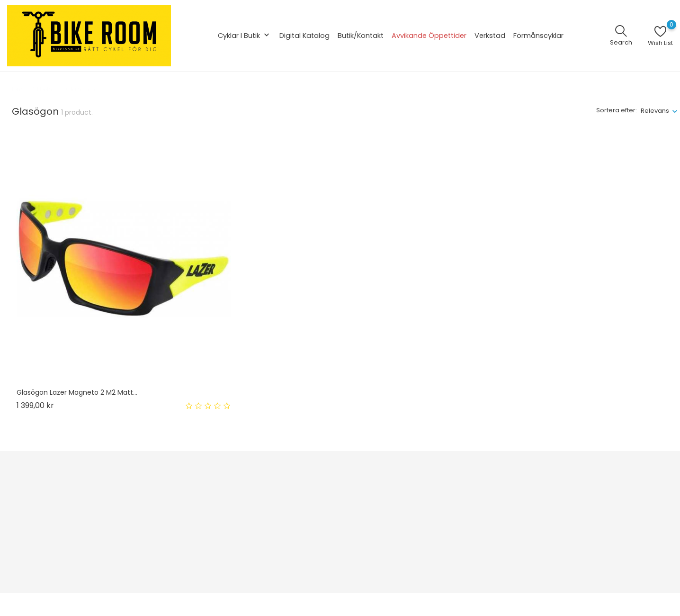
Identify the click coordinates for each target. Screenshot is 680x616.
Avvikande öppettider (429, 36)
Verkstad (490, 36)
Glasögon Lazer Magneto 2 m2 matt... (77, 392)
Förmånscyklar (538, 36)
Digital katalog (304, 36)
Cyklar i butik (245, 36)
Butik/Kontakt (361, 36)
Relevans (655, 111)
